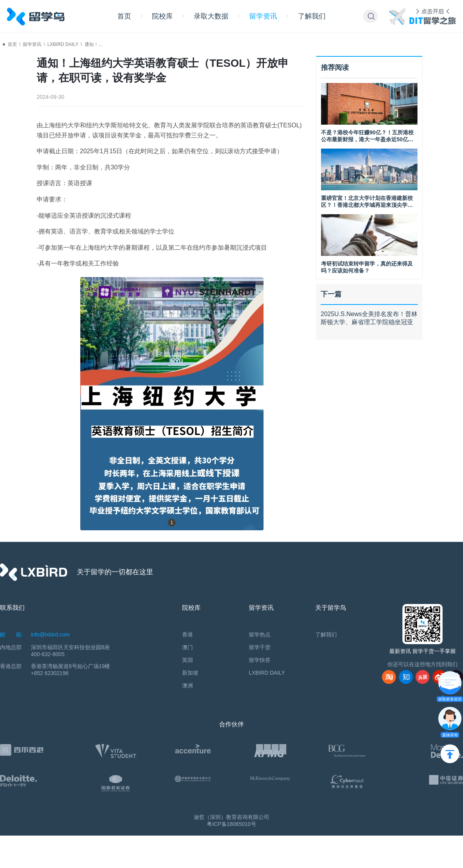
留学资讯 (263, 16)
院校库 (162, 16)
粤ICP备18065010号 (231, 824)
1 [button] (172, 523)
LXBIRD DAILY (63, 44)
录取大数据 (211, 16)
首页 (124, 16)
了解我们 (312, 16)
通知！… (94, 44)
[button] (371, 16)
